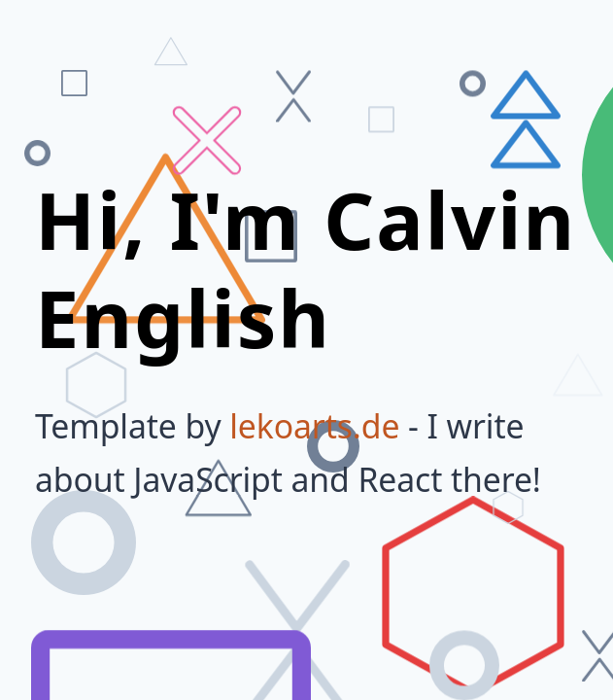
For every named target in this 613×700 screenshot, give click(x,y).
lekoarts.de (314, 426)
